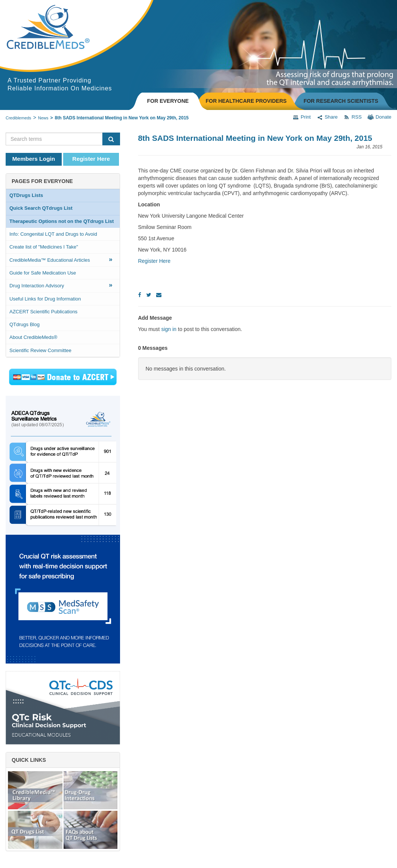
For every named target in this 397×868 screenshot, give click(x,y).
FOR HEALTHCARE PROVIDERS (246, 101)
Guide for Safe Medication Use (43, 273)
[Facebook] (140, 295)
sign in (169, 329)
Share (327, 117)
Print (302, 117)
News (43, 118)
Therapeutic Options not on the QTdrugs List (62, 221)
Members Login (34, 159)
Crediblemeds (18, 118)
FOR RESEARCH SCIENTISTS (341, 101)
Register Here (91, 159)
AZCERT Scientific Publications (43, 312)
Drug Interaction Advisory (61, 285)
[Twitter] (149, 295)
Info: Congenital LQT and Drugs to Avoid (53, 234)
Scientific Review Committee (40, 350)
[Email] (159, 295)
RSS (353, 117)
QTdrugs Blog (24, 324)
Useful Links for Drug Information (45, 299)
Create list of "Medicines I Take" (44, 247)
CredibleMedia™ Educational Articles (61, 259)
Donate (380, 117)
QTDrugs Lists (26, 195)
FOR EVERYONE (168, 101)
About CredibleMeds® (33, 337)
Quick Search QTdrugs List (41, 208)
